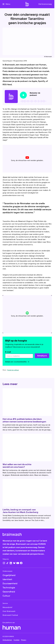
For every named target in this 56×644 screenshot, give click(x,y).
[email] (19, 356)
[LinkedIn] (11, 563)
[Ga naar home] (27, 4)
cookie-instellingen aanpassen (21, 160)
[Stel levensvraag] (45, 4)
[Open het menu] (6, 4)
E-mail (8, 352)
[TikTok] (7, 563)
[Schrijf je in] (42, 356)
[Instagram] (4, 563)
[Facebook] (21, 563)
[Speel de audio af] (23, 95)
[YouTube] (18, 563)
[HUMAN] (12, 627)
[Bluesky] (14, 563)
